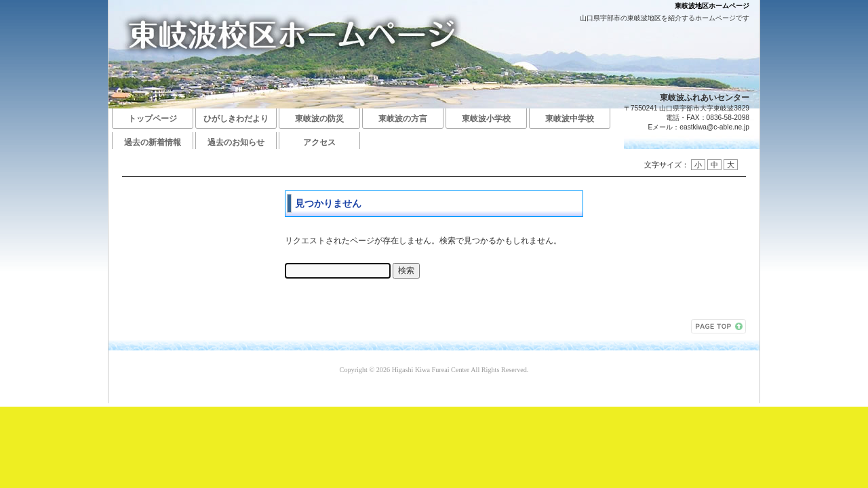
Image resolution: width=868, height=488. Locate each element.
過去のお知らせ (236, 142)
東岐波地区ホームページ (712, 6)
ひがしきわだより (236, 119)
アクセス (319, 142)
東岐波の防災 (319, 119)
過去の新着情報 (153, 142)
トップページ (153, 119)
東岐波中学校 (570, 119)
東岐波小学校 (486, 119)
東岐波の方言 (403, 119)
